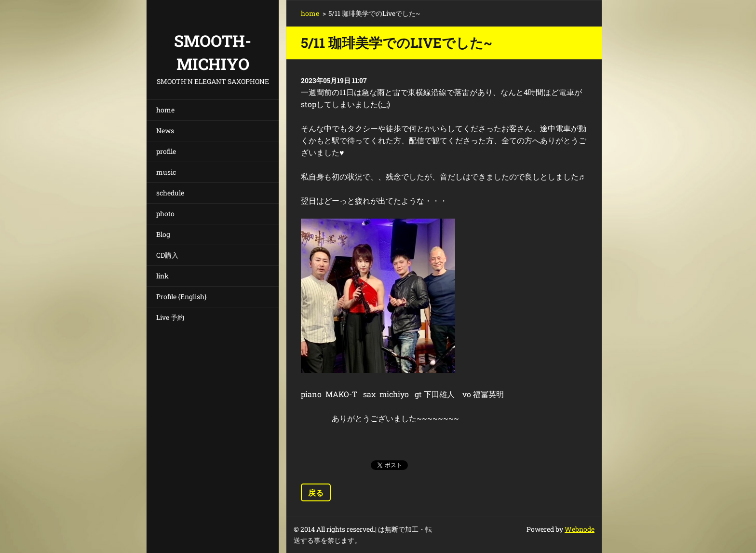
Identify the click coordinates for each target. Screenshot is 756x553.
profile (166, 151)
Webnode (580, 529)
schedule (170, 193)
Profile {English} (182, 297)
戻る (316, 492)
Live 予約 (170, 317)
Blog (163, 234)
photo (165, 214)
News (165, 131)
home (165, 110)
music (166, 172)
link (162, 276)
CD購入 (167, 255)
